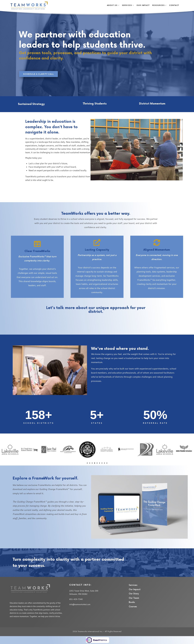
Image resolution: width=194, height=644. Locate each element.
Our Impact (135, 590)
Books (132, 602)
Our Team (134, 598)
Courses (133, 607)
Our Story (134, 594)
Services (133, 585)
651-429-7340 (76, 599)
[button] (5, 449)
